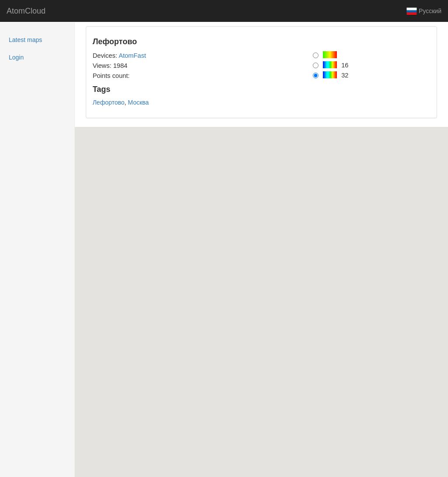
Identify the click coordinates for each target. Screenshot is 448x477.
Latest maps (37, 39)
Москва (138, 102)
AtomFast (132, 56)
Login (16, 57)
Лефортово (109, 102)
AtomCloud (26, 11)
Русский (424, 11)
